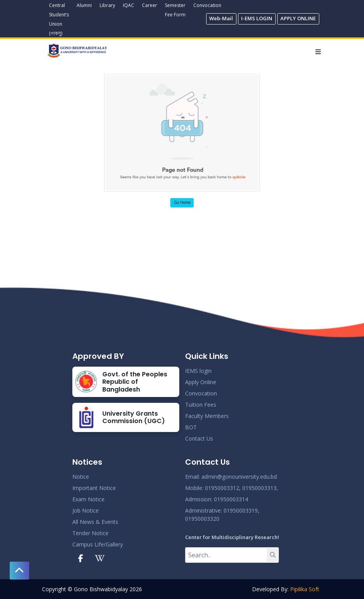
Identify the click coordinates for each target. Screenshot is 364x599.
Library (107, 5)
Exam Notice (88, 499)
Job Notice (86, 510)
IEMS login (198, 371)
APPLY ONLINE (298, 18)
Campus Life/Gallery (98, 544)
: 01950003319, (240, 510)
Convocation (207, 5)
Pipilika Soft (305, 589)
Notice (81, 477)
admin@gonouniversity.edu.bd (239, 477)
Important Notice (94, 488)
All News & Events (95, 522)
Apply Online (201, 382)
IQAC (129, 5)
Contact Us (199, 438)
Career (150, 5)
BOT (191, 427)
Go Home (182, 202)
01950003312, (223, 488)
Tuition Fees (201, 405)
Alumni (84, 5)
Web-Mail (221, 18)
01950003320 (202, 519)
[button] (19, 571)
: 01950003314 (230, 499)
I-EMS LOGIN (257, 18)
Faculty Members (207, 416)
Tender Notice (90, 533)
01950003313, (260, 488)
